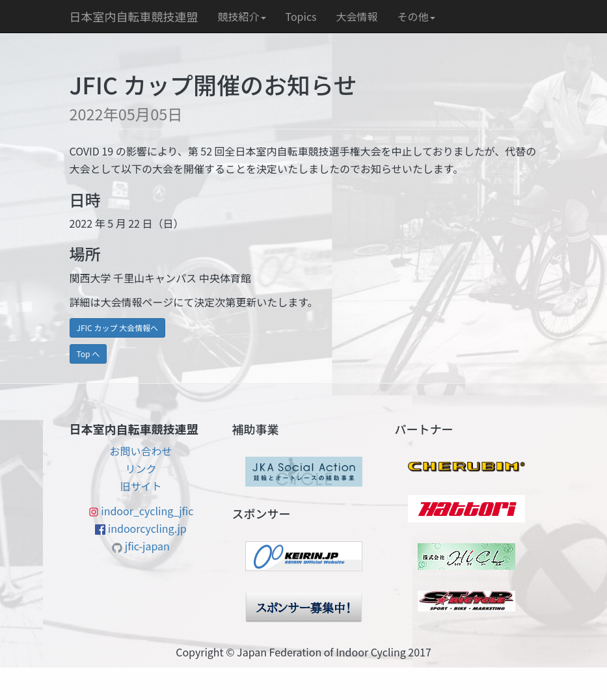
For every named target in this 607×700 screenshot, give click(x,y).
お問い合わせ (141, 451)
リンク (141, 468)
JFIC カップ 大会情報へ (118, 328)
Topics (301, 16)
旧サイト (141, 486)
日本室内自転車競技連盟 (134, 16)
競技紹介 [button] (242, 16)
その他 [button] (416, 16)
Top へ (88, 354)
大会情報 (357, 16)
